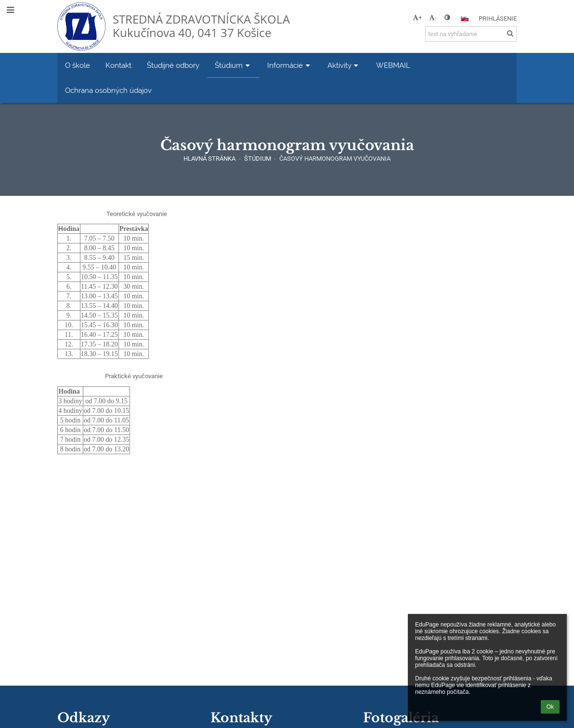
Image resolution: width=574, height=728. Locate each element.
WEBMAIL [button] (393, 65)
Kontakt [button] (118, 65)
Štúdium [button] (233, 65)
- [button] (433, 18)
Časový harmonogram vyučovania (335, 159)
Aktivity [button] (344, 65)
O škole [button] (78, 65)
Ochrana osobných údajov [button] (108, 90)
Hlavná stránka (209, 159)
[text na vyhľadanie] (471, 34)
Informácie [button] (290, 65)
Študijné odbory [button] (173, 65)
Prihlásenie (498, 19)
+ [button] (417, 18)
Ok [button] (550, 707)
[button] (465, 19)
